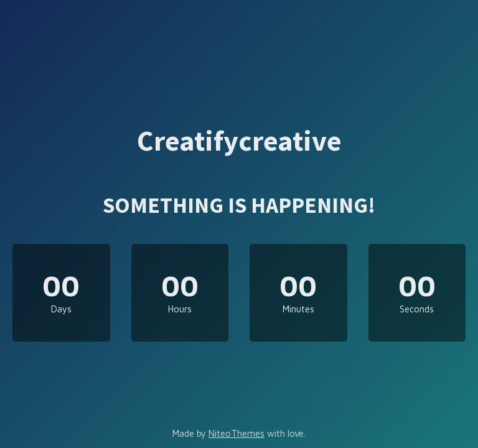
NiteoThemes (237, 433)
